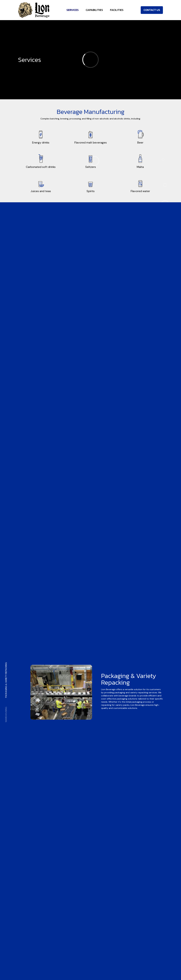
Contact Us (152, 10)
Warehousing (6, 714)
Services (73, 10)
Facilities (117, 10)
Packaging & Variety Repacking (6, 680)
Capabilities (94, 10)
